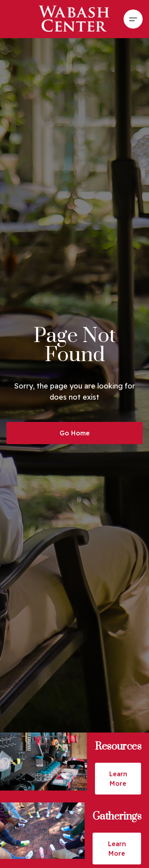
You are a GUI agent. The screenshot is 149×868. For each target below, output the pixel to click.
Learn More (118, 779)
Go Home (75, 433)
